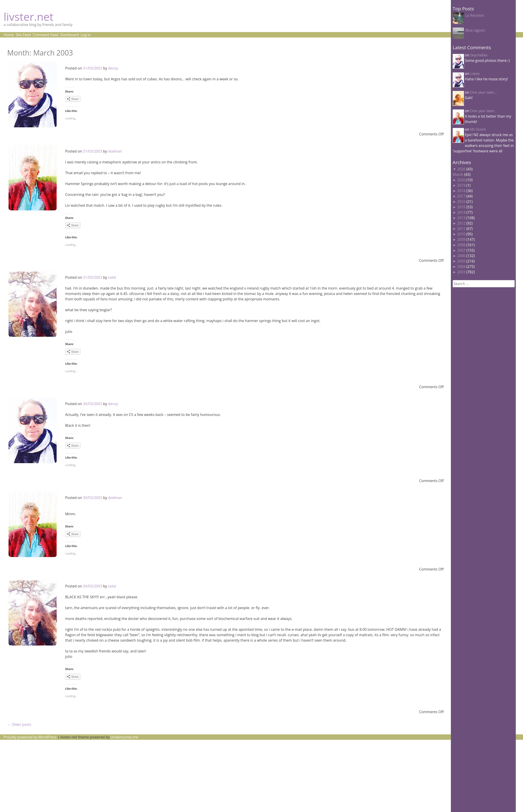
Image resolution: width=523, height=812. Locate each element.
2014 (461, 212)
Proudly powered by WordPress (30, 737)
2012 (461, 223)
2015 (461, 207)
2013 (461, 218)
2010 (461, 234)
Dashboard (70, 35)
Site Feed (23, 35)
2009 (461, 239)
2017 (461, 196)
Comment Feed (46, 35)
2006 (461, 256)
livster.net (29, 17)
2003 (461, 272)
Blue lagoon (475, 30)
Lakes (475, 74)
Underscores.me (125, 737)
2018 (461, 191)
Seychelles (479, 55)
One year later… (484, 92)
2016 (461, 202)
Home (9, 35)
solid (112, 277)
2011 (461, 229)
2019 (461, 185)
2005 (461, 261)
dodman (115, 151)
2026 (461, 169)
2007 (461, 250)
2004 (461, 267)
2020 (461, 180)
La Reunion (475, 15)
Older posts (19, 724)
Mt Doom (478, 129)
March (458, 174)
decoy (113, 68)
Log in (86, 35)
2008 (461, 245)
